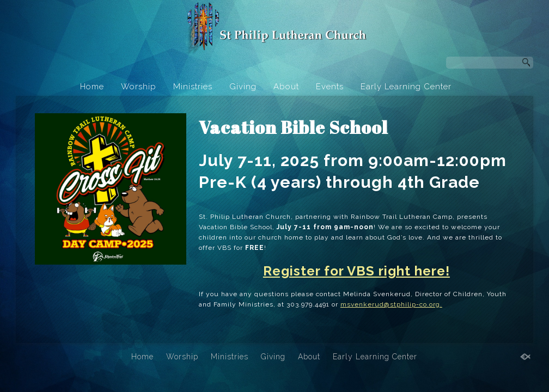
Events (330, 87)
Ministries (193, 87)
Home (92, 87)
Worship (139, 87)
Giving (243, 87)
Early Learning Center (406, 87)
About (286, 87)
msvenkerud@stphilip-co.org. (391, 304)
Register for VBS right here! (356, 271)
